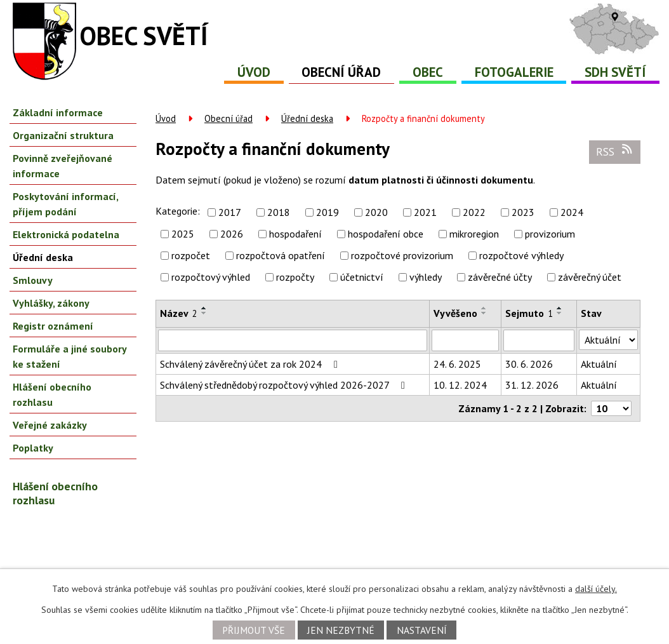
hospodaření (295, 234)
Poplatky (33, 448)
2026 (232, 234)
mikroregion (474, 234)
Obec (428, 72)
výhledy (426, 277)
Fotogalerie (514, 72)
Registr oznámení (53, 326)
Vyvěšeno (455, 313)
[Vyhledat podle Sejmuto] (539, 340)
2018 (279, 212)
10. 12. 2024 (460, 385)
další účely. (596, 589)
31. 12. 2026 (532, 385)
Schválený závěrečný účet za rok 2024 (251, 364)
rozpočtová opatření (281, 255)
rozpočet (191, 255)
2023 (523, 212)
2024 (572, 212)
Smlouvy (33, 280)
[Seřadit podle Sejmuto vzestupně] (560, 308)
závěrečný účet (590, 277)
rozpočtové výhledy (521, 255)
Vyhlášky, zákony (51, 303)
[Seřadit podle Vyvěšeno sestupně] (484, 313)
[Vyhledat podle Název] (293, 340)
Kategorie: (178, 211)
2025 (183, 234)
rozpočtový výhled (211, 277)
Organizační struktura (63, 135)
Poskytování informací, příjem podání (65, 204)
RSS (615, 151)
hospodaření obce (386, 234)
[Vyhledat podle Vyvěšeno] (465, 340)
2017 (230, 212)
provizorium (550, 234)
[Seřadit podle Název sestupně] (204, 313)
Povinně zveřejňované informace (63, 166)
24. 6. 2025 (457, 364)
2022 (474, 212)
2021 (425, 212)
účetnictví (362, 277)
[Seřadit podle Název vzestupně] (204, 308)
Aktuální (599, 364)
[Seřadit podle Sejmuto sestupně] (560, 313)
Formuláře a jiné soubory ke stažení (70, 356)
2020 (376, 212)
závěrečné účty (500, 277)
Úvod (254, 72)
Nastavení (422, 630)
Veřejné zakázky (50, 425)
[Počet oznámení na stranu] (611, 408)
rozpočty (295, 277)
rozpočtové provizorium (402, 255)
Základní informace (58, 112)
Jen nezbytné (341, 630)
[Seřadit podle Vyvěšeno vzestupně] (484, 308)
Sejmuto (529, 313)
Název (179, 313)
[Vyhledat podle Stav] (608, 340)
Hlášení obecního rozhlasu (52, 394)
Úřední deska (307, 118)
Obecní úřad (341, 72)
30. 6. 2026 (529, 364)
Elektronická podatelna (66, 234)
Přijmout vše (254, 630)
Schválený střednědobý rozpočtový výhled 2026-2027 (285, 385)
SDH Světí (615, 72)
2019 (328, 212)
